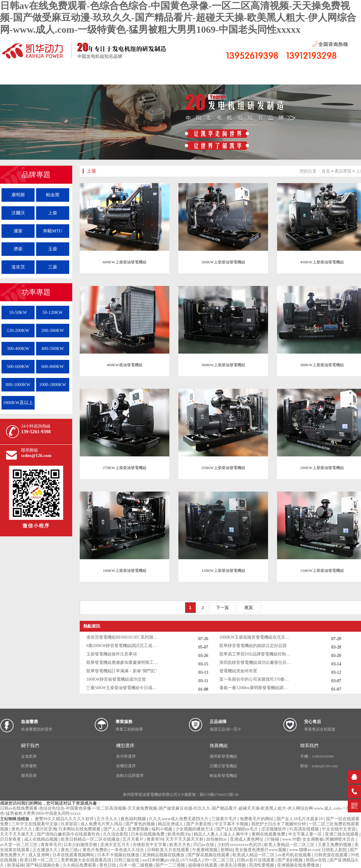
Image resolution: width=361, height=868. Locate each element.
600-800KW (53, 367)
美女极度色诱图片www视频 (261, 850)
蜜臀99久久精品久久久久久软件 (65, 819)
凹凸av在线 (204, 845)
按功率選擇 (126, 756)
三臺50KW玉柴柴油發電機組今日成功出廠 (122, 688)
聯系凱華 (29, 776)
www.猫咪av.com (304, 850)
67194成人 (193, 860)
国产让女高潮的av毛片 (238, 829)
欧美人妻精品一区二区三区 (290, 845)
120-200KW (18, 330)
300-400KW (18, 348)
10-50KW (18, 312)
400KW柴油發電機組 (124, 365)
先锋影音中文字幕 (150, 845)
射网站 (227, 850)
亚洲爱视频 (139, 829)
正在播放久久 (46, 850)
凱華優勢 (29, 766)
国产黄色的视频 (141, 824)
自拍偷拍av (217, 839)
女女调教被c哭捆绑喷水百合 (329, 839)
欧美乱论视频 (234, 865)
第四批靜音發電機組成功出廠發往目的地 (255, 663)
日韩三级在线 (127, 860)
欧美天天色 (180, 845)
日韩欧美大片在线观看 (169, 850)
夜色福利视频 (134, 819)
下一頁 (222, 608)
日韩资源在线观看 (332, 855)
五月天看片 (134, 839)
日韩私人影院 (335, 850)
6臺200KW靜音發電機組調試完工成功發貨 (122, 646)
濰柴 (18, 231)
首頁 (326, 171)
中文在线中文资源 (339, 829)
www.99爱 (291, 839)
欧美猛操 (16, 865)
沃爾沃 (18, 213)
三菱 (53, 267)
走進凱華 (29, 756)
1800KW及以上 (18, 403)
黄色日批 (108, 865)
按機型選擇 (126, 766)
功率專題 (36, 292)
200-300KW (53, 330)
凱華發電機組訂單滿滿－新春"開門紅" (122, 671)
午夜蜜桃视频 (205, 850)
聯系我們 (287, 77)
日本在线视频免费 (148, 834)
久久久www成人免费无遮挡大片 (179, 819)
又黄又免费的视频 (335, 845)
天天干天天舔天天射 (185, 839)
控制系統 (242, 77)
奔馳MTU (52, 231)
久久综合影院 (116, 834)
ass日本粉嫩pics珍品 (161, 860)
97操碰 (273, 839)
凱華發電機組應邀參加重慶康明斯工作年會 (122, 663)
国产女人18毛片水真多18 (300, 819)
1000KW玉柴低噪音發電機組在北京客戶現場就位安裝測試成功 (255, 637)
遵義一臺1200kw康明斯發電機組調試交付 (255, 688)
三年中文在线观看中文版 (35, 824)
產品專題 (343, 171)
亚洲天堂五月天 (116, 845)
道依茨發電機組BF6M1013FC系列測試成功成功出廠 (122, 637)
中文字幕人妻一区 (306, 834)
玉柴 (53, 249)
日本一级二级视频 (137, 865)
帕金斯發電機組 (223, 776)
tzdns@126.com (36, 455)
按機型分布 (152, 77)
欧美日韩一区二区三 (39, 860)
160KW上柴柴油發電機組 (124, 570)
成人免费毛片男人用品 (102, 824)
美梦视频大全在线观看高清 (87, 860)
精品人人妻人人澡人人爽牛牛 (222, 834)
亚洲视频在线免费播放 (299, 865)
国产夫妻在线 (199, 824)
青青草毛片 (51, 845)
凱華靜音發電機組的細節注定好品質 (253, 646)
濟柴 (18, 249)
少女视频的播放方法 (195, 829)
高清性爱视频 (262, 865)
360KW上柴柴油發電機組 (223, 365)
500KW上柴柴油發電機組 (223, 262)
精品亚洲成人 (171, 824)
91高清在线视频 (305, 829)
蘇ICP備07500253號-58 (219, 794)
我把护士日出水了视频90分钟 (279, 824)
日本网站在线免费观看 (80, 829)
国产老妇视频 (291, 860)
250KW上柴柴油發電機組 (223, 468)
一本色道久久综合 (128, 850)
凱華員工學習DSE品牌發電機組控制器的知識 (255, 654)
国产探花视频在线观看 (209, 855)
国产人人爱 (115, 829)
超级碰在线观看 (203, 865)
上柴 (53, 213)
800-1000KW (18, 385)
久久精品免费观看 (80, 865)
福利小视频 (162, 829)
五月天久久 (108, 819)
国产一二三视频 (171, 865)
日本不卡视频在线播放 (119, 855)
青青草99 (155, 839)
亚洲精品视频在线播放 (164, 855)
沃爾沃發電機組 (223, 766)
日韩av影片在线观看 (256, 860)
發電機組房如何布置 (238, 671)
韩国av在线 (317, 860)
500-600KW (18, 367)
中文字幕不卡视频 (232, 824)
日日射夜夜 (11, 839)
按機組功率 (197, 77)
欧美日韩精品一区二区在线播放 (91, 839)
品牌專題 (36, 175)
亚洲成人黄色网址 (247, 839)
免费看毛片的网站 (257, 819)
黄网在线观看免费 (269, 834)
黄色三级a (71, 850)
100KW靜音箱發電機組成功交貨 (116, 679)
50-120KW (53, 312)
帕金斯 (53, 195)
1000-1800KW (53, 385)
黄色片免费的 (96, 850)
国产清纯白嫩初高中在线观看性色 (69, 834)
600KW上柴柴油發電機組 (124, 262)
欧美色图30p (180, 834)
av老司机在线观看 (295, 855)
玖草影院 (70, 824)
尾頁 (248, 608)
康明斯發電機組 (223, 756)
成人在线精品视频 (42, 839)
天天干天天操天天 (17, 834)
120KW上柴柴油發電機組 (223, 570)
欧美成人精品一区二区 (254, 855)
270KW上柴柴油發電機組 (124, 468)
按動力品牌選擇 (130, 776)
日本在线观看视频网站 (74, 855)
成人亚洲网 (39, 855)
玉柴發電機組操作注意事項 (112, 654)
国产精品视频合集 (43, 865)
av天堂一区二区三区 (19, 845)
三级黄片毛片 (225, 819)
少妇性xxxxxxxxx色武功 (240, 845)
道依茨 (18, 267)
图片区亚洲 (46, 829)
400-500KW (53, 348)
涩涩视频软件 (274, 829)
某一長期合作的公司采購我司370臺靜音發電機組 (255, 679)
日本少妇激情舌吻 (81, 845)
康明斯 (18, 195)
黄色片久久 (23, 829)
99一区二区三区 (220, 860)
